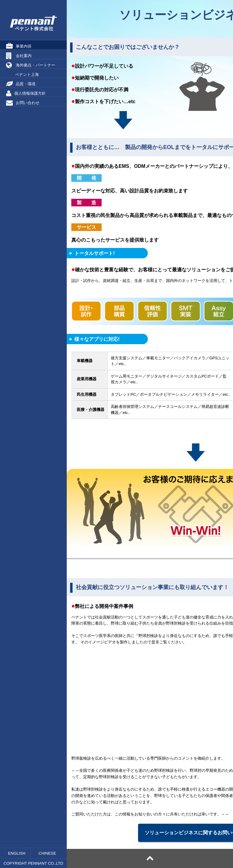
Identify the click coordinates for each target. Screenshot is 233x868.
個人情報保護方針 (26, 93)
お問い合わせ (23, 103)
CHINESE (46, 853)
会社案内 (19, 56)
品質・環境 (21, 84)
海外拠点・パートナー (31, 65)
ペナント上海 (22, 75)
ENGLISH (15, 853)
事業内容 (19, 46)
